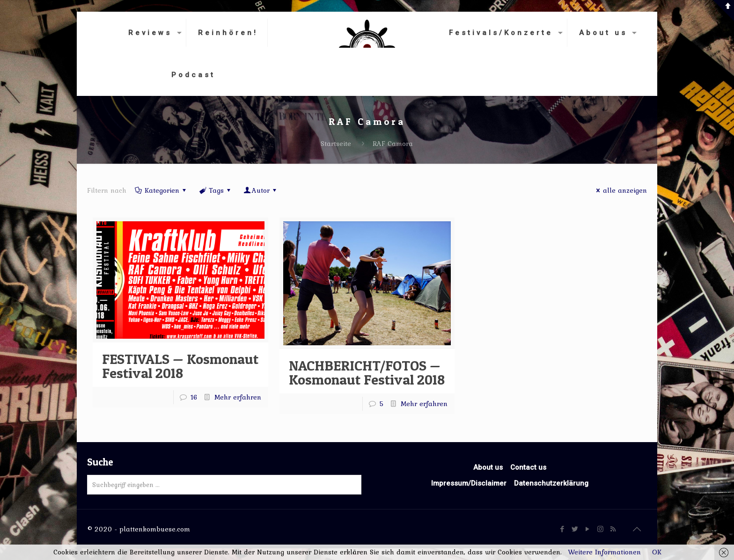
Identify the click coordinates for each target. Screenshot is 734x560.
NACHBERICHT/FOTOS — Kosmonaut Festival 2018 (367, 372)
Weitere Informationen (604, 552)
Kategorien (161, 190)
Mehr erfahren (238, 397)
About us (488, 467)
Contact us (528, 467)
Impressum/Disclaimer (469, 483)
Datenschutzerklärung (551, 483)
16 (194, 397)
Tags (216, 190)
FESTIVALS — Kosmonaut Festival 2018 (180, 366)
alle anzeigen (620, 190)
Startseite (336, 144)
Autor (261, 190)
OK (657, 552)
